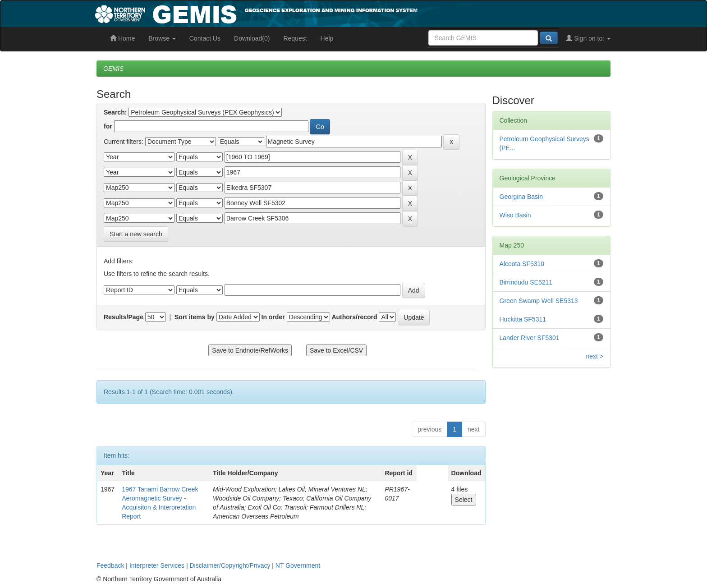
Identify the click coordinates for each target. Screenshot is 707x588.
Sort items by (195, 317)
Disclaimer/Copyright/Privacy (230, 565)
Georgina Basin (521, 197)
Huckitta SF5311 (523, 319)
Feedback (110, 565)
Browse (162, 38)
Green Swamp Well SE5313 (539, 301)
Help (327, 38)
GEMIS (113, 69)
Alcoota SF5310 (522, 264)
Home (122, 38)
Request (295, 38)
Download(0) (252, 38)
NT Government (298, 565)
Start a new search (136, 234)
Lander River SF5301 (530, 338)
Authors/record (354, 317)
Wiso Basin (515, 215)
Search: (115, 112)
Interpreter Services (157, 565)
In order (273, 317)
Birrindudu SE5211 (526, 282)
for (108, 126)
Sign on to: (588, 38)
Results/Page (124, 317)
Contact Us (205, 38)
